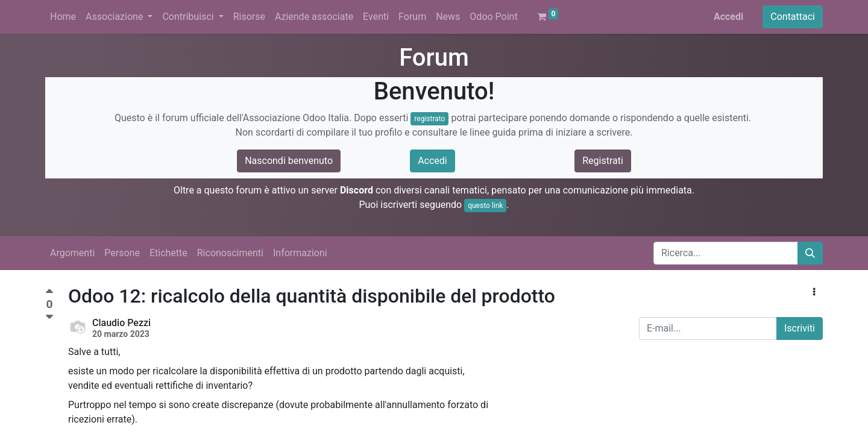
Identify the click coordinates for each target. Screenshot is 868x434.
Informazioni (300, 253)
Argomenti (72, 253)
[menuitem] (63, 17)
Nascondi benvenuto (289, 161)
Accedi (728, 17)
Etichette (168, 253)
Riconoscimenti (230, 253)
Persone (122, 253)
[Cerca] (810, 253)
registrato (429, 119)
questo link (485, 206)
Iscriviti (800, 328)
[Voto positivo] (49, 293)
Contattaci (793, 17)
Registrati (603, 161)
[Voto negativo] (49, 317)
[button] (814, 292)
